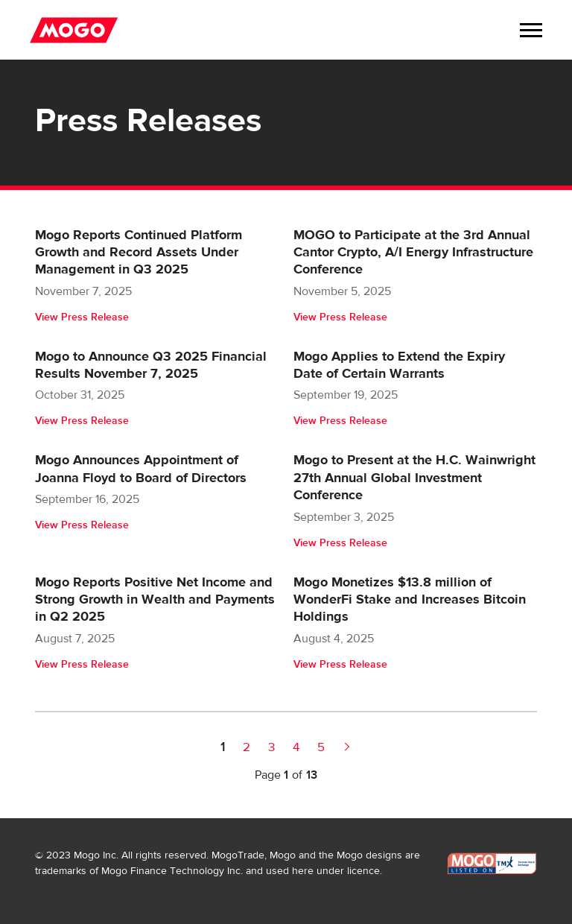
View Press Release (82, 317)
